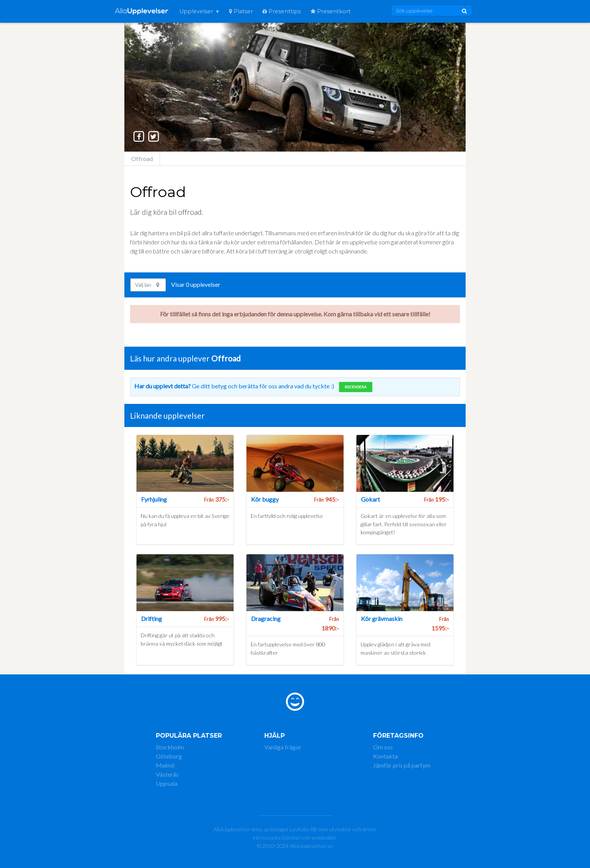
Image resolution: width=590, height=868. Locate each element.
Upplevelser (196, 11)
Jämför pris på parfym (402, 765)
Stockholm (170, 747)
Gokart (370, 499)
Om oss (383, 747)
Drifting (151, 619)
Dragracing (266, 619)
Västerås (167, 774)
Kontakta (385, 756)
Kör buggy (265, 499)
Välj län (147, 285)
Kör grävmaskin (382, 619)
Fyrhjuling (154, 499)
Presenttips (282, 11)
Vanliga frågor (283, 747)
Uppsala (167, 783)
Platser (241, 11)
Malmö (165, 765)
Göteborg (169, 756)
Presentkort (331, 11)
